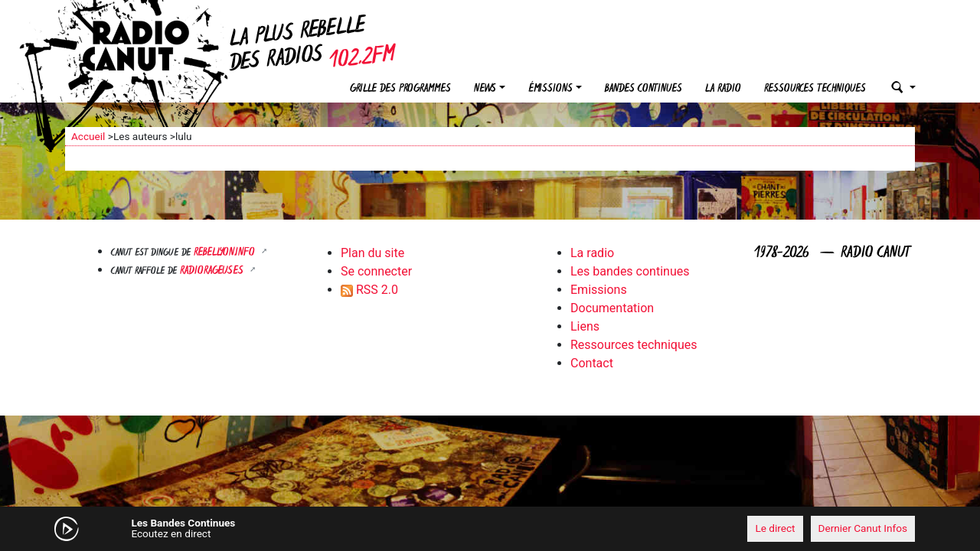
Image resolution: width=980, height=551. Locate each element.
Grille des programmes (400, 89)
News (485, 89)
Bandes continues (644, 89)
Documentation (612, 308)
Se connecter (376, 271)
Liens (585, 326)
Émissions (550, 89)
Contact (592, 363)
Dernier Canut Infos (863, 528)
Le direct (775, 528)
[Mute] (302, 528)
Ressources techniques (815, 89)
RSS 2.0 (369, 290)
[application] (490, 529)
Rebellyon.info (226, 253)
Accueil (88, 136)
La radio (723, 89)
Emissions (599, 290)
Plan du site (372, 253)
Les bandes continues (630, 271)
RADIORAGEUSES (213, 271)
